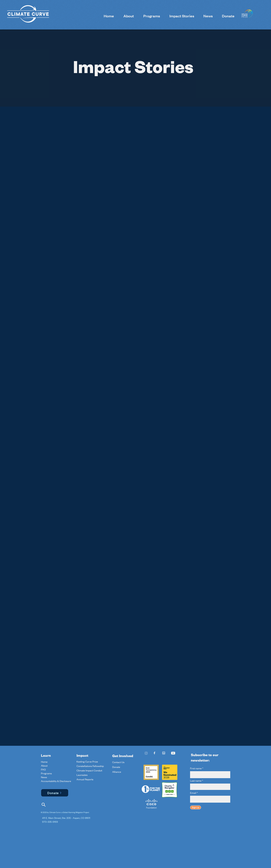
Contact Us (118, 762)
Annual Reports (85, 779)
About (44, 766)
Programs (46, 773)
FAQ (43, 769)
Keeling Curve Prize (87, 762)
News (44, 777)
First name (196, 768)
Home (44, 762)
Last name (196, 781)
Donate (116, 767)
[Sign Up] (196, 807)
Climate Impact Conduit (89, 770)
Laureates (82, 775)
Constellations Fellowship (90, 766)
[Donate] (55, 793)
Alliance (117, 772)
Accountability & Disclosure (50, 781)
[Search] (44, 805)
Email (193, 793)
